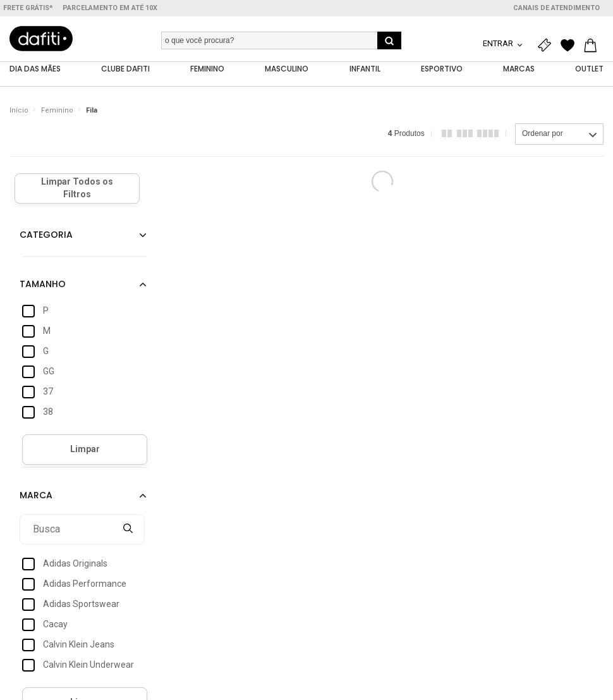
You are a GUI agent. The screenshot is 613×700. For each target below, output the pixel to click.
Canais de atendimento (556, 8)
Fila (92, 110)
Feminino (57, 110)
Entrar (499, 43)
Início (19, 110)
